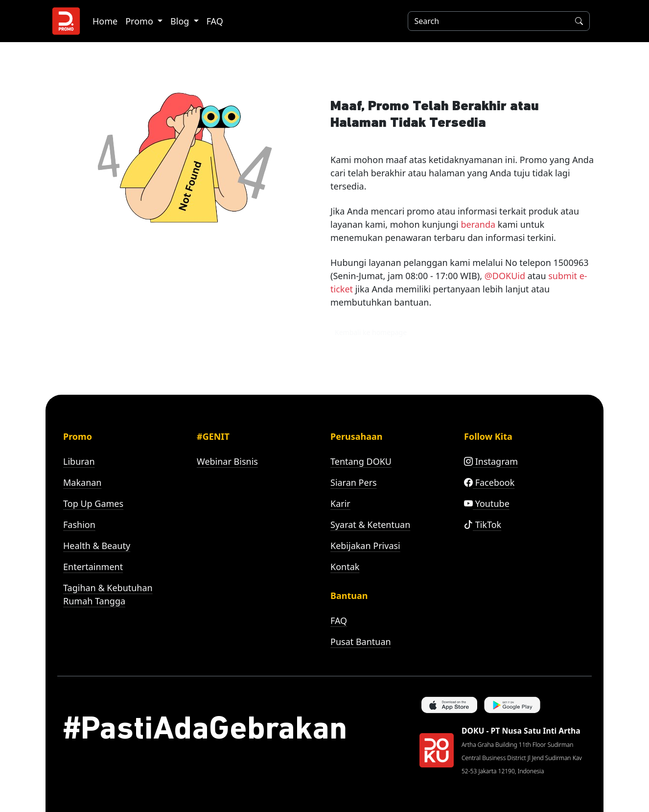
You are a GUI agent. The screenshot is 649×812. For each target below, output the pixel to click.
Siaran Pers (354, 482)
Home (105, 21)
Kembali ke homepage (371, 332)
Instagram (491, 461)
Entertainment (93, 567)
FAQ (215, 21)
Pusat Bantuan (361, 642)
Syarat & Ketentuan (370, 525)
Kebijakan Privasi (365, 546)
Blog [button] (181, 21)
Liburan (79, 461)
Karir (340, 503)
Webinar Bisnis (227, 461)
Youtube (487, 503)
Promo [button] (140, 21)
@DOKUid (505, 276)
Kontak (345, 567)
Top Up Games (93, 503)
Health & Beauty (97, 546)
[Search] (487, 21)
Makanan (82, 482)
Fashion (79, 525)
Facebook (489, 482)
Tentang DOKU (361, 461)
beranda (478, 224)
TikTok (483, 525)
